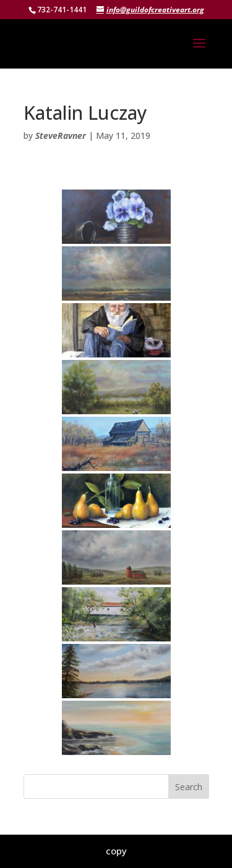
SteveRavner (61, 136)
